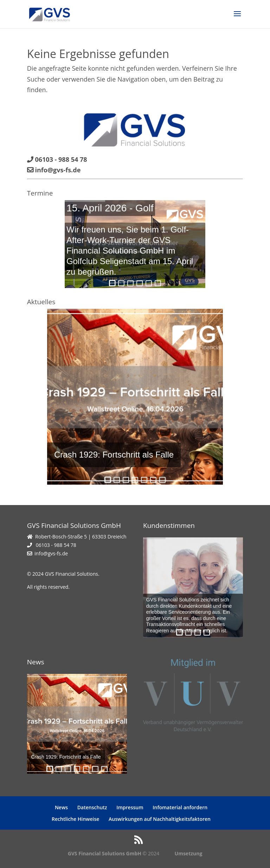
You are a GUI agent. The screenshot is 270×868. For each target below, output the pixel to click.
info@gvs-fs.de (51, 553)
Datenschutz (92, 807)
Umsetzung (189, 853)
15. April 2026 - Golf (110, 208)
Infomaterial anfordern (180, 807)
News (61, 807)
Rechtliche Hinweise (75, 819)
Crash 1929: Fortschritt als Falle (114, 455)
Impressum (130, 807)
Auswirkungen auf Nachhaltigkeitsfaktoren (160, 819)
